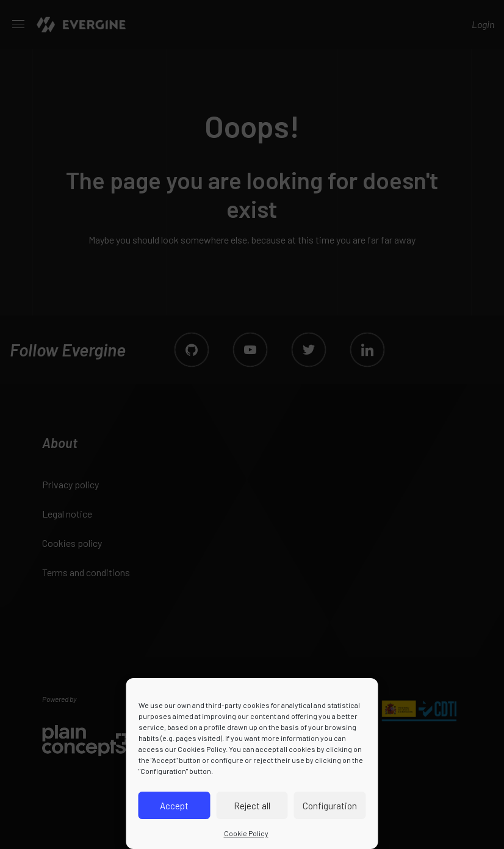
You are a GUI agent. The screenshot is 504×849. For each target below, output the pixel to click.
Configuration (330, 806)
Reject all (252, 806)
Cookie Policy (246, 833)
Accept (174, 806)
